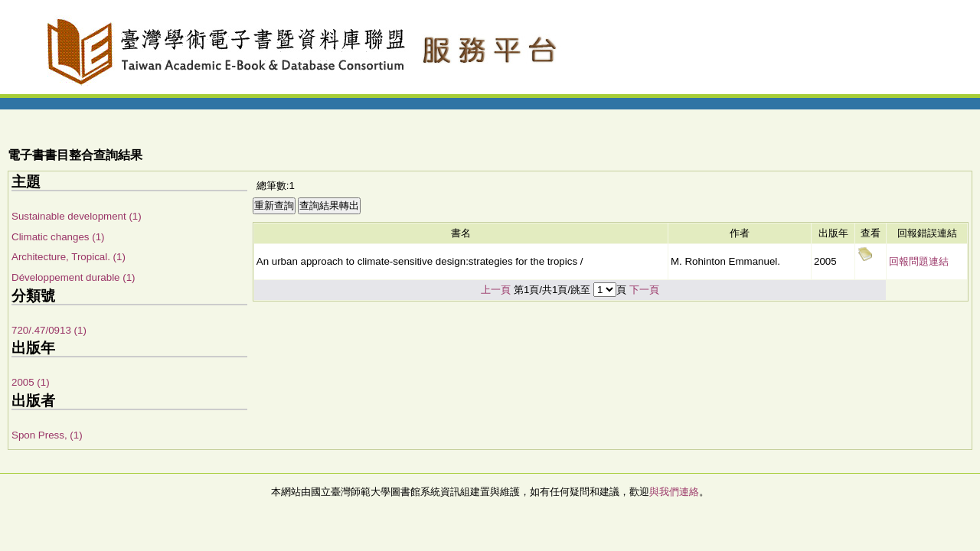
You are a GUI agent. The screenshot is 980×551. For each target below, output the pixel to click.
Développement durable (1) (73, 277)
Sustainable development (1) (77, 216)
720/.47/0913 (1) (49, 330)
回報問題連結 (919, 261)
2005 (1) (31, 382)
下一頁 (644, 290)
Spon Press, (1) (47, 435)
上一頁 (496, 290)
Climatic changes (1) (58, 237)
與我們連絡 (674, 492)
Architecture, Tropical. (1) (69, 257)
